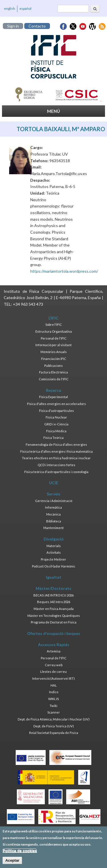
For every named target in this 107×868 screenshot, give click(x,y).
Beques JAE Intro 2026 (54, 602)
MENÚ (53, 111)
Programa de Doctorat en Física (54, 622)
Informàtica (53, 507)
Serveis (54, 494)
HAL (54, 685)
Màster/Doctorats (53, 588)
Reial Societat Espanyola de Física (54, 733)
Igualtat (54, 577)
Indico (54, 692)
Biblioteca (54, 521)
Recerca (53, 390)
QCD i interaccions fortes (56, 465)
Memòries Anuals (54, 352)
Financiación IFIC (54, 359)
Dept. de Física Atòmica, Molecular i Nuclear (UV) (54, 719)
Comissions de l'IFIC (54, 379)
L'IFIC (53, 318)
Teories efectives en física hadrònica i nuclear (56, 458)
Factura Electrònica (53, 372)
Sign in (13, 26)
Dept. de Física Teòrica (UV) (54, 726)
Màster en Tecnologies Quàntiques (54, 616)
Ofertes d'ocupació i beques (54, 633)
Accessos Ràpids (54, 645)
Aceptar (12, 862)
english (10, 8)
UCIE (54, 483)
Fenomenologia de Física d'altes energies (56, 444)
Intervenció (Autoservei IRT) (53, 678)
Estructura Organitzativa (54, 331)
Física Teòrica (53, 438)
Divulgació (54, 539)
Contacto (37, 26)
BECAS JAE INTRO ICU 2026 (53, 595)
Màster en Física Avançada (54, 609)
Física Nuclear (56, 417)
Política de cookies (20, 853)
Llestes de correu (53, 672)
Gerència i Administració (54, 501)
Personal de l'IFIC (54, 338)
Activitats (54, 552)
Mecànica (53, 514)
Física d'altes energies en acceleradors (56, 404)
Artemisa (54, 651)
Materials (54, 546)
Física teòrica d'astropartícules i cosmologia (56, 472)
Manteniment (53, 528)
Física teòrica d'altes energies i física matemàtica (56, 451)
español (25, 8)
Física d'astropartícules (56, 411)
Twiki (53, 706)
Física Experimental (53, 397)
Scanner (54, 712)
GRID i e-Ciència (56, 424)
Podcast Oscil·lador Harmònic (54, 566)
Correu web (54, 665)
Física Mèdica (56, 431)
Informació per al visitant (53, 345)
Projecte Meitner (53, 559)
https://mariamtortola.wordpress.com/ (64, 271)
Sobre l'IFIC (54, 324)
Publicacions (53, 366)
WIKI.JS (53, 699)
